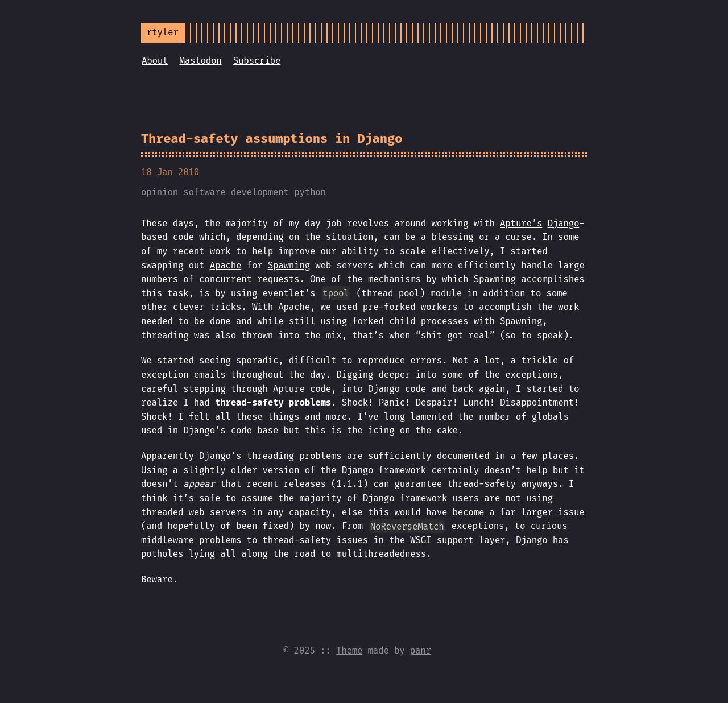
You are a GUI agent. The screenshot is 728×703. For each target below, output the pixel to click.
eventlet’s (289, 293)
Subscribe (257, 61)
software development (236, 192)
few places (547, 456)
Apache (226, 265)
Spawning (289, 265)
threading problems (294, 456)
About (155, 61)
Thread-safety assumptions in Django (272, 138)
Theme (349, 650)
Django (564, 223)
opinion (160, 192)
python (310, 192)
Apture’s (521, 223)
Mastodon (200, 61)
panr (421, 650)
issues (352, 540)
